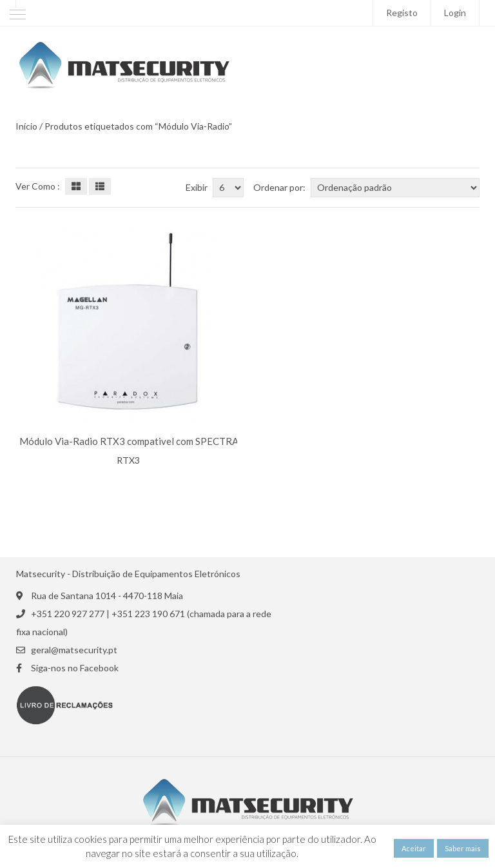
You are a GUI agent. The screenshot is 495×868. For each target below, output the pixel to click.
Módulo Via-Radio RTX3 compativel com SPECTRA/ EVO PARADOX (166, 441)
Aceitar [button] (414, 848)
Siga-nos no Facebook (75, 668)
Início (26, 126)
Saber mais (463, 848)
